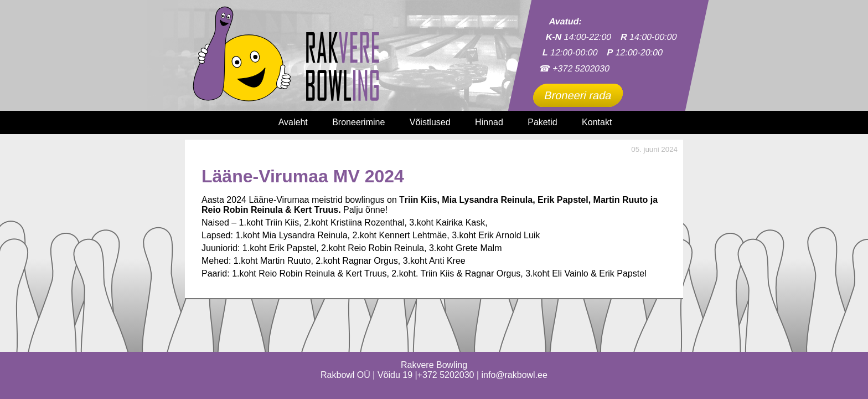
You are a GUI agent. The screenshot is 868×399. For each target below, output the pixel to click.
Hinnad (489, 122)
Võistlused (430, 122)
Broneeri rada (578, 95)
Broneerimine (358, 122)
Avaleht (293, 122)
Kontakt (597, 122)
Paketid (542, 122)
